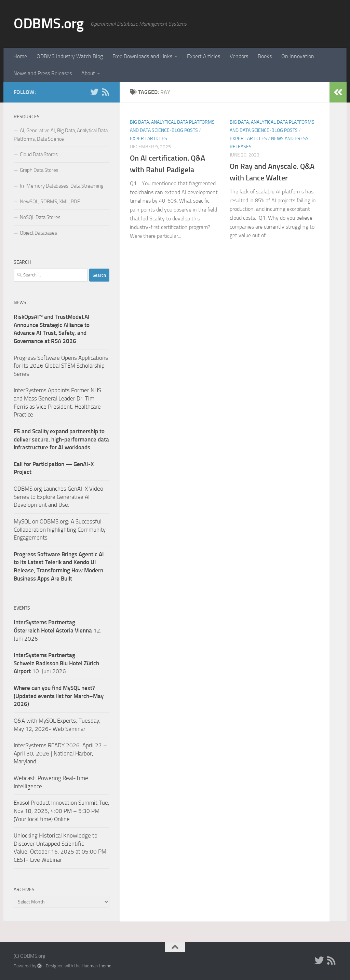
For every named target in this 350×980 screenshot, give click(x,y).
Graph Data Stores (39, 170)
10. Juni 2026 (56, 663)
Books (265, 56)
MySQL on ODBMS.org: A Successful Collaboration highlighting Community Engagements (60, 529)
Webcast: (26, 778)
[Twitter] (94, 92)
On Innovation (298, 56)
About (88, 73)
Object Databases (38, 233)
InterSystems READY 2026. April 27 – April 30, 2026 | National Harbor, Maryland (60, 753)
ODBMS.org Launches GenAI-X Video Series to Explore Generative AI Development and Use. (58, 497)
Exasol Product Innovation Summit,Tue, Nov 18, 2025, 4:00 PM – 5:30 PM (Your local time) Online (62, 811)
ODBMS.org (49, 24)
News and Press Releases (43, 73)
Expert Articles (204, 56)
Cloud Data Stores (39, 154)
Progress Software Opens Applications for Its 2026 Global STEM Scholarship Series (61, 366)
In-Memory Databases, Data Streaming (62, 186)
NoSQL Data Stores (40, 217)
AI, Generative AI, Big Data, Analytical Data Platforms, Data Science (61, 135)
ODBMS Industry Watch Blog (70, 56)
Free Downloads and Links (142, 56)
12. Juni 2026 (58, 630)
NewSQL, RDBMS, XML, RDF (50, 202)
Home (20, 56)
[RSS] (105, 92)
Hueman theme (97, 966)
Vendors (239, 56)
